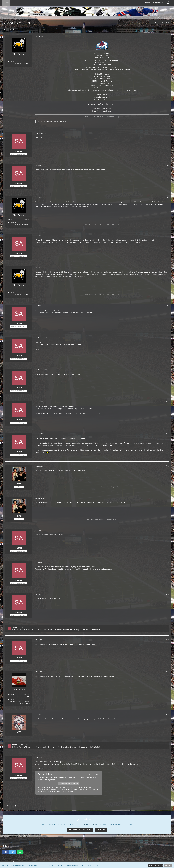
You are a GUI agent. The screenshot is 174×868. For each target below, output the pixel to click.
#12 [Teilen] (167, 466)
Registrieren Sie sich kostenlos (91, 824)
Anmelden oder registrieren (153, 3)
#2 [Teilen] (168, 133)
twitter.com (94, 774)
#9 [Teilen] (168, 370)
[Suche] (168, 3)
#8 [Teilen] (168, 338)
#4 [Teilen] (168, 197)
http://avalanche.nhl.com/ (105, 104)
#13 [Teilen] (167, 498)
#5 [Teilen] (168, 235)
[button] (6, 852)
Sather (55, 122)
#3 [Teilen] (168, 165)
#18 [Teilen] (167, 672)
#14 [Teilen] (167, 530)
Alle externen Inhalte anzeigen (69, 784)
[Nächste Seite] (14, 29)
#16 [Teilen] (167, 594)
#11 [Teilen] (167, 434)
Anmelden (101, 830)
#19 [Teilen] (167, 714)
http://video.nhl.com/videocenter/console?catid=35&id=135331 (59, 345)
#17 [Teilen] (167, 640)
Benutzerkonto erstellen (80, 830)
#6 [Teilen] (168, 267)
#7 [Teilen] (168, 306)
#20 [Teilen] (167, 757)
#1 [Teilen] (168, 36)
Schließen (168, 865)
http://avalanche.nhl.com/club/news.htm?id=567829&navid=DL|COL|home (63, 312)
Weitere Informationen (156, 865)
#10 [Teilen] (167, 402)
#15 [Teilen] (167, 562)
